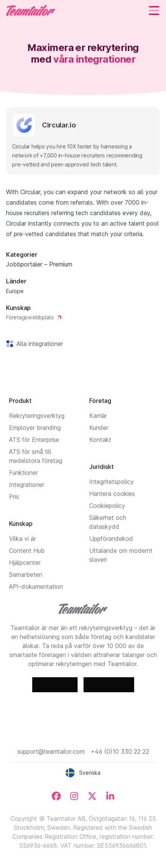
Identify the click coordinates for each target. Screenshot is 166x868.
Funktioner (23, 473)
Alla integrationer (38, 344)
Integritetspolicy (111, 482)
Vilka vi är (22, 539)
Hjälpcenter (25, 563)
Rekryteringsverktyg (37, 416)
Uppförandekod (111, 539)
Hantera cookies (112, 494)
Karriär (98, 416)
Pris (14, 497)
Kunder (99, 428)
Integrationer (27, 485)
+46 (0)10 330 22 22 (120, 751)
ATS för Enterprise (34, 440)
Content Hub (27, 551)
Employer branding (35, 428)
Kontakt (100, 440)
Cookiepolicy (107, 506)
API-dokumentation (36, 587)
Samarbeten (26, 575)
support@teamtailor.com (51, 751)
